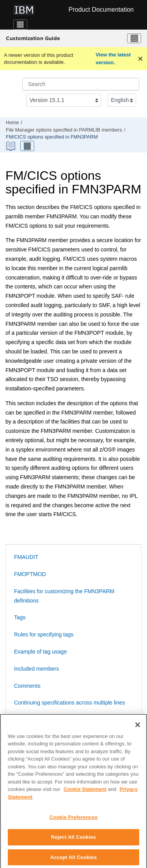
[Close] (138, 727)
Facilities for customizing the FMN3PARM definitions (64, 596)
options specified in (52, 137)
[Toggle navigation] (20, 25)
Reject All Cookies (73, 840)
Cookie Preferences (74, 820)
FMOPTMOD (30, 574)
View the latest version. (113, 59)
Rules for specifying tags (44, 634)
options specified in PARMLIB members (64, 130)
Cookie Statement (85, 792)
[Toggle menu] (134, 39)
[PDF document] (12, 146)
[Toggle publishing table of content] (27, 146)
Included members (36, 669)
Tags (20, 617)
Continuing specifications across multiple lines (70, 703)
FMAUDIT (26, 557)
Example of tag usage (40, 652)
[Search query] (81, 84)
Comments (27, 686)
